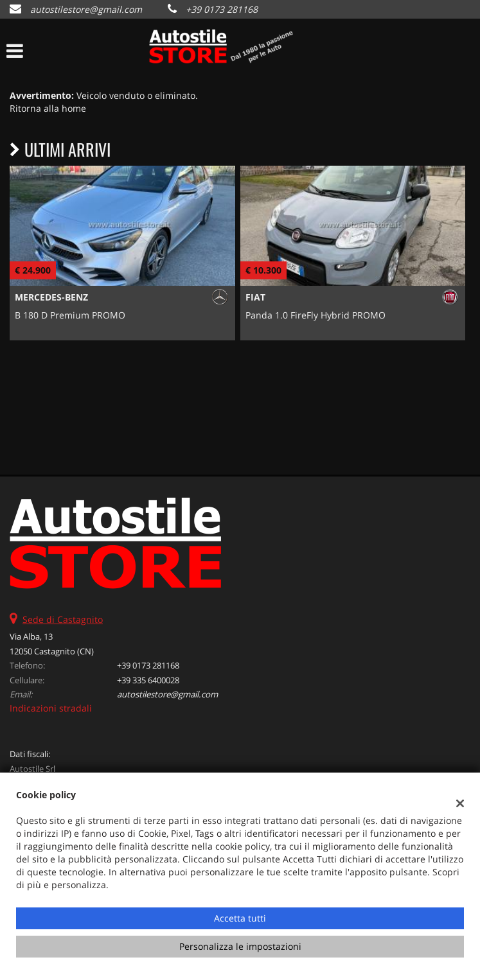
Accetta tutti (240, 918)
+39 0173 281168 (222, 9)
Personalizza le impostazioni (240, 946)
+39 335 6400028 (148, 680)
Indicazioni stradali (51, 708)
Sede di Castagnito (63, 619)
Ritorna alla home (48, 108)
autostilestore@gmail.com (86, 9)
